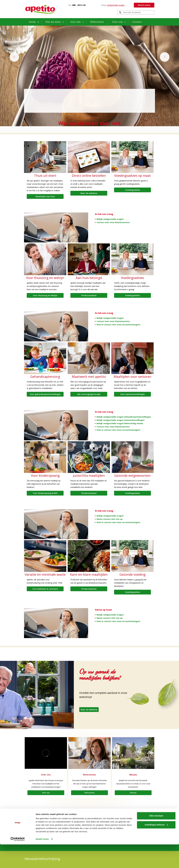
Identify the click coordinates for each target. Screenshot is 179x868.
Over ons (117, 22)
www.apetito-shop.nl (89, 828)
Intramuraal (31, 825)
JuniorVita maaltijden (89, 475)
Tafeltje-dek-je (59, 832)
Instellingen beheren (156, 848)
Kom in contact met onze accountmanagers (118, 325)
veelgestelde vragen (116, 5)
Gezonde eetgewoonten (132, 475)
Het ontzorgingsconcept (89, 394)
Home (32, 22)
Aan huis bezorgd (89, 278)
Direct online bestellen (89, 175)
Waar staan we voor (34, 828)
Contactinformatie (143, 825)
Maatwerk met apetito (89, 376)
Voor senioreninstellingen (133, 394)
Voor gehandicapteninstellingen (45, 394)
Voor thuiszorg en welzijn (45, 278)
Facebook (85, 825)
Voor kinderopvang (45, 475)
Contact (137, 22)
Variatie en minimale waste (45, 574)
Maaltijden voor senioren (132, 376)
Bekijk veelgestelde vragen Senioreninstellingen (121, 420)
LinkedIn (111, 825)
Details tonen (42, 863)
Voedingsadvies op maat (132, 175)
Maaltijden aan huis (45, 196)
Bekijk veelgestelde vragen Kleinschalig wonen (120, 423)
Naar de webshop (89, 193)
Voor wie (76, 22)
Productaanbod (89, 295)
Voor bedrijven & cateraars (45, 589)
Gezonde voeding (133, 574)
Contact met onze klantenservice (113, 222)
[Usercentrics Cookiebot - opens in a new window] (18, 863)
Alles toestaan (156, 839)
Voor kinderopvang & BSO (45, 493)
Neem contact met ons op (110, 519)
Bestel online (144, 5)
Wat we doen (53, 22)
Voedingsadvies (132, 190)
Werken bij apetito (34, 832)
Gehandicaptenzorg (45, 376)
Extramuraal (58, 825)
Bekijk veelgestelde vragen (110, 219)
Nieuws (133, 775)
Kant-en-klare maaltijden (89, 574)
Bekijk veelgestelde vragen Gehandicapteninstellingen (124, 417)
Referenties (97, 22)
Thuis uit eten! (45, 175)
